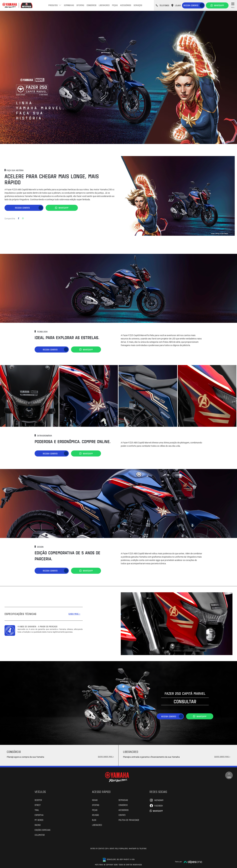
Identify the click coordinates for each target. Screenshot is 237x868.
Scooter (38, 799)
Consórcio (92, 5)
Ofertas (80, 5)
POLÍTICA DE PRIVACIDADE (129, 819)
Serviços (138, 5)
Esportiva (39, 814)
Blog (94, 819)
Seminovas (69, 5)
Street (38, 804)
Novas (95, 799)
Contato (122, 814)
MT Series (39, 819)
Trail (37, 809)
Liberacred (104, 5)
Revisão (95, 814)
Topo (229, 775)
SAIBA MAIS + (74, 613)
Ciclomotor (40, 834)
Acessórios (126, 5)
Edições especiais (42, 829)
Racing (38, 824)
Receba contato (191, 5)
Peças (115, 5)
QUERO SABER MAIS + (106, 755)
